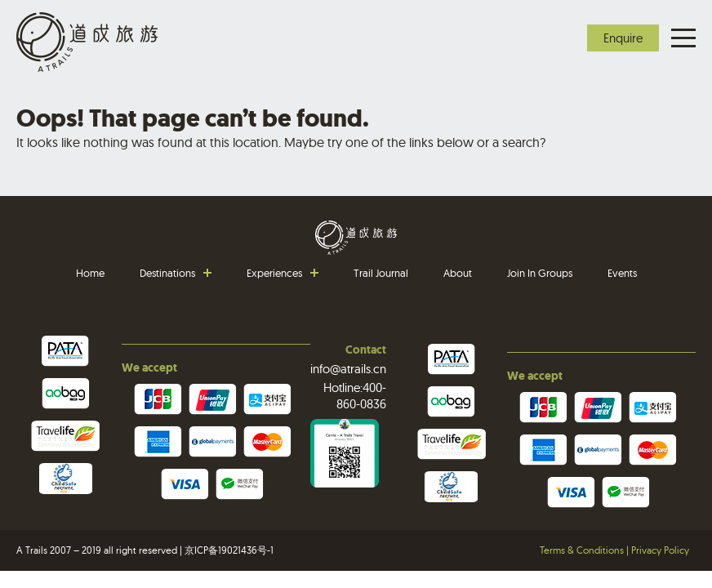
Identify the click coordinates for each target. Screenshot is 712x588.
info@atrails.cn (348, 369)
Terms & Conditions (582, 550)
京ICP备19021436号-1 (229, 550)
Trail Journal (381, 273)
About (458, 273)
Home (90, 273)
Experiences (274, 273)
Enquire (623, 38)
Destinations (167, 273)
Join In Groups (540, 273)
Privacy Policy (660, 550)
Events (622, 273)
